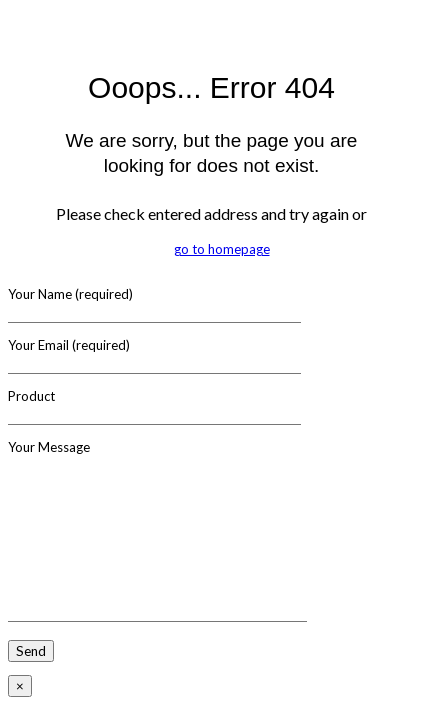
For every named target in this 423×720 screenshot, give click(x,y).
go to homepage (222, 249)
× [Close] (20, 686)
